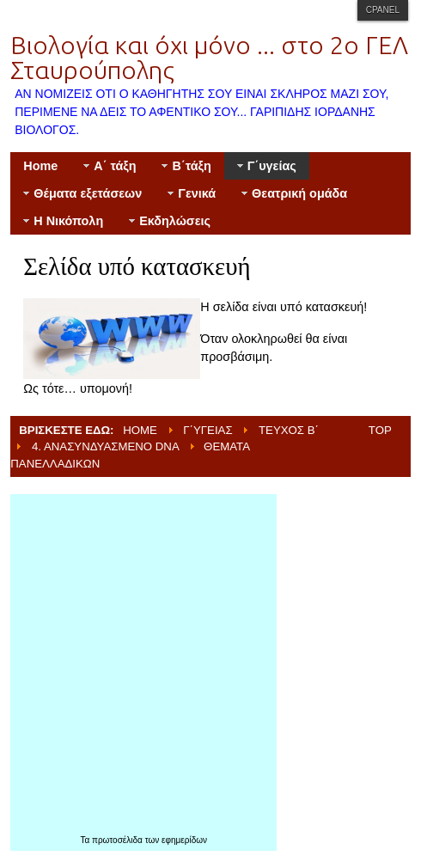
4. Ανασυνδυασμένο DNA (106, 446)
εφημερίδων (184, 840)
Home (140, 430)
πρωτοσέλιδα (119, 840)
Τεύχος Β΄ (289, 430)
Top (380, 430)
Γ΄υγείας (207, 430)
